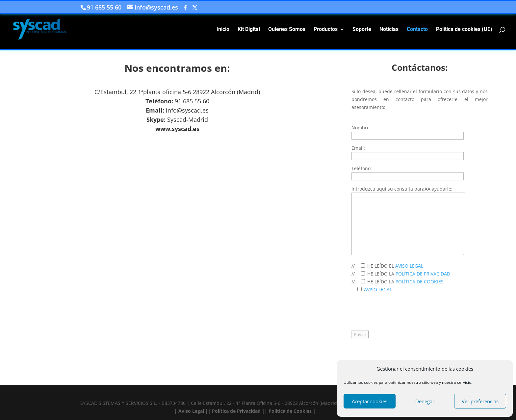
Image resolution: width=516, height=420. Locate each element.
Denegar (425, 401)
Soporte (362, 30)
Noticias (389, 30)
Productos (326, 30)
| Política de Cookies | (290, 411)
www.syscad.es (177, 129)
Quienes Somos (287, 30)
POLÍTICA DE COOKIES (419, 282)
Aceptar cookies (370, 401)
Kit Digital (249, 30)
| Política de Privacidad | (236, 411)
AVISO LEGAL (409, 266)
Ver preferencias (480, 401)
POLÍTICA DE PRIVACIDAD (422, 274)
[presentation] (401, 315)
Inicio (223, 30)
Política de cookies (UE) (464, 30)
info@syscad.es (187, 110)
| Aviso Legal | (191, 411)
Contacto (417, 30)
